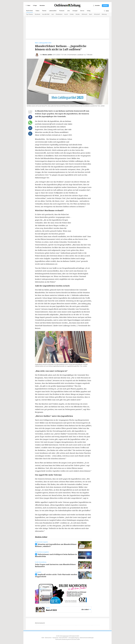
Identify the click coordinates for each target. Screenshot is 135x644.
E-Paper (35, 6)
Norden (78, 14)
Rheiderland (59, 14)
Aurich (66, 14)
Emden (72, 14)
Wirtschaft (97, 14)
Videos (37, 11)
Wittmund (84, 14)
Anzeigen (75, 11)
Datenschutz (48, 638)
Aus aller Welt (46, 14)
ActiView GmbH (76, 639)
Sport (91, 14)
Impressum (55, 638)
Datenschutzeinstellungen (87, 638)
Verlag (89, 11)
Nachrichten (29, 11)
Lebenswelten (53, 11)
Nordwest (37, 14)
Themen (44, 11)
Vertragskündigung (74, 638)
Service (82, 11)
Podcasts (62, 11)
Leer (53, 14)
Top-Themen (29, 14)
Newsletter (42, 6)
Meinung (104, 14)
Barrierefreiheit (63, 638)
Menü (28, 6)
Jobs (68, 11)
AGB (43, 638)
